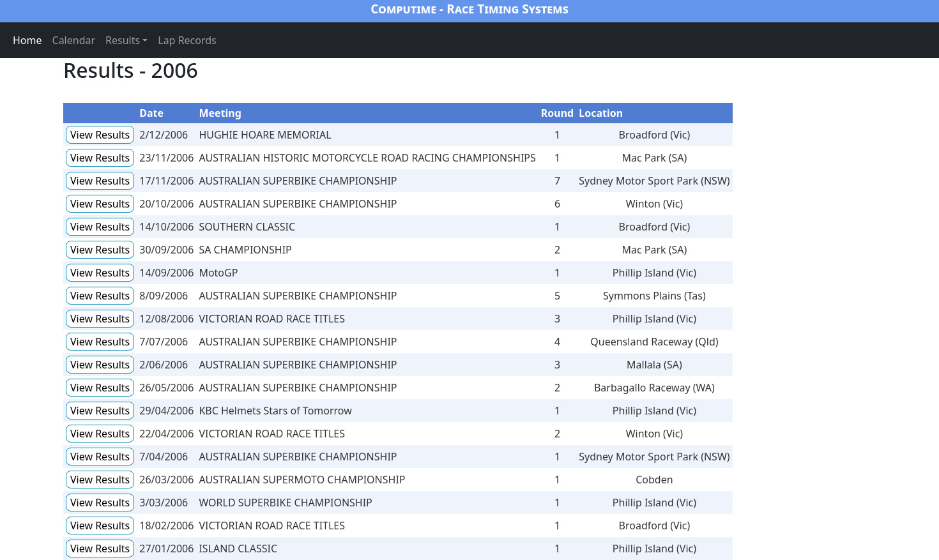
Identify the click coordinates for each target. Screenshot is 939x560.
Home (27, 40)
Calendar (74, 40)
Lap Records (187, 40)
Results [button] (123, 40)
